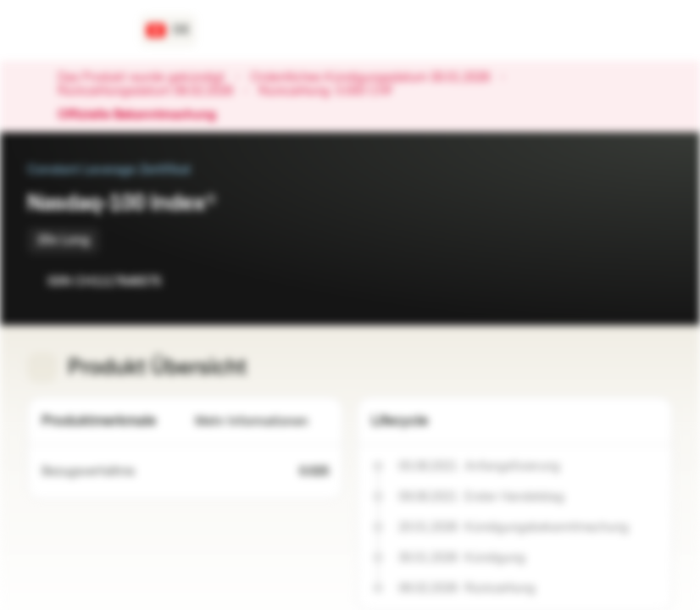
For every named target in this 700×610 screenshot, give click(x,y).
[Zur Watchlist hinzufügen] (622, 281)
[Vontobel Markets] (73, 30)
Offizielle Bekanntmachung (145, 115)
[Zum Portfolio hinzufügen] (656, 281)
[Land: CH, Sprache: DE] (168, 30)
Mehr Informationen (262, 421)
